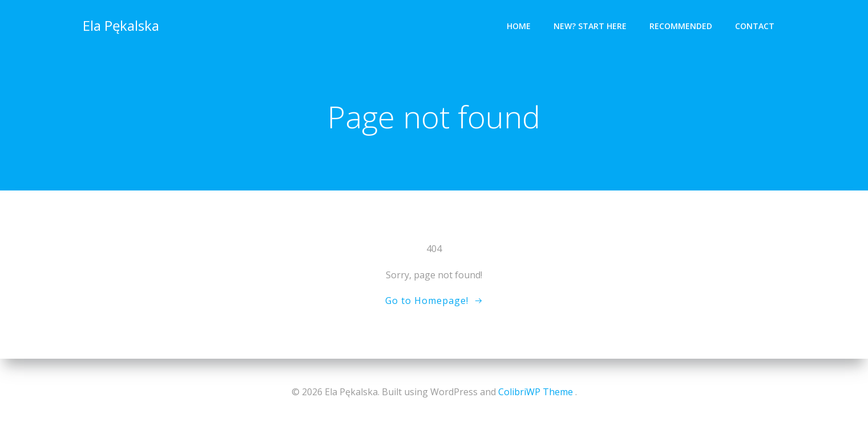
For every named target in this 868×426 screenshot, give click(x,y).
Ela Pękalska (121, 25)
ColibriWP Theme (536, 392)
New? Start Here (590, 26)
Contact (755, 26)
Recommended (681, 26)
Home (519, 26)
